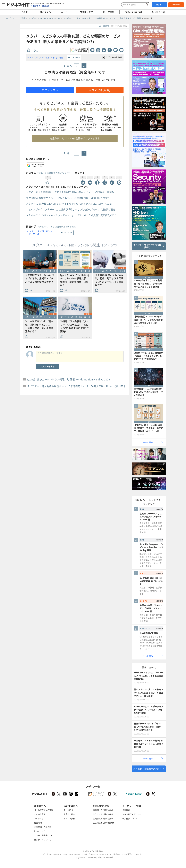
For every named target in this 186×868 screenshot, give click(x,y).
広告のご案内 (69, 814)
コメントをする (47, 366)
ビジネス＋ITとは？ (41, 6)
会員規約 (38, 823)
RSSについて (40, 831)
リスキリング (86, 12)
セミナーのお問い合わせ (103, 814)
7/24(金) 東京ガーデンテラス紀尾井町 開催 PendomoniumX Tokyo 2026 (68, 379)
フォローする (75, 57)
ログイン (160, 5)
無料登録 (176, 5)
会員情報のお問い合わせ (103, 818)
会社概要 (126, 810)
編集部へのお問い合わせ (103, 810)
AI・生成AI (109, 12)
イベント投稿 (69, 818)
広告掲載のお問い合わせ (103, 823)
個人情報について (130, 818)
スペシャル (45, 12)
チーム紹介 (68, 810)
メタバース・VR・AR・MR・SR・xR (46, 58)
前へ (70, 66)
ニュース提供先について (45, 835)
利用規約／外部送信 (43, 827)
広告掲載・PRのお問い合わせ (147, 769)
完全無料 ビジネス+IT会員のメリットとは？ (75, 138)
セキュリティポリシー (132, 814)
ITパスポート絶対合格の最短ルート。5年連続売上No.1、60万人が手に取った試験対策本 (76, 386)
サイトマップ (40, 818)
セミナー (25, 12)
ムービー (65, 12)
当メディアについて (43, 840)
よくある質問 (40, 814)
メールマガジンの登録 (44, 810)
